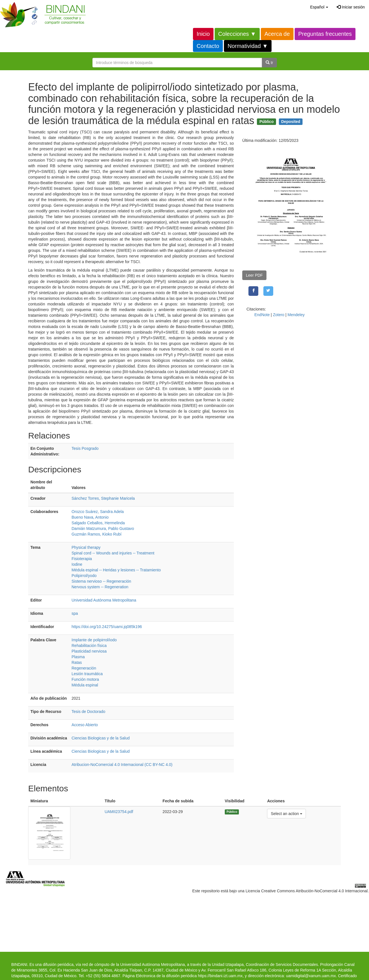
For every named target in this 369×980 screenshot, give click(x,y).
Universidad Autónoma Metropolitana (104, 600)
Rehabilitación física (89, 646)
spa (75, 613)
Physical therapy (86, 547)
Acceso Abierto (85, 725)
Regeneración (84, 668)
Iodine (77, 564)
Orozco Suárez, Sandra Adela (98, 512)
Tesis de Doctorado (88, 712)
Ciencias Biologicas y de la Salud (101, 738)
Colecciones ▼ (237, 34)
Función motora (85, 679)
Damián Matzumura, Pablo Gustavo (103, 528)
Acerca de (277, 34)
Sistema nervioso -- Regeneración (101, 581)
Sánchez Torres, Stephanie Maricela (103, 498)
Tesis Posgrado (85, 448)
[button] (319, 7)
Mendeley (296, 315)
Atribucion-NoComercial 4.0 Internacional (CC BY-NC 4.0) (122, 765)
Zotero (279, 315)
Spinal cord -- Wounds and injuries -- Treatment (113, 553)
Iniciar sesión (351, 7)
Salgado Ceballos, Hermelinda (98, 523)
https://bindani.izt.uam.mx (220, 976)
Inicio (203, 34)
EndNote (262, 315)
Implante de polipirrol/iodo (94, 640)
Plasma (78, 657)
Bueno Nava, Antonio (90, 517)
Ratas (77, 662)
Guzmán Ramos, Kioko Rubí (96, 534)
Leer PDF (254, 275)
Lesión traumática (87, 674)
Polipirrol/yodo (84, 576)
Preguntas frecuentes (325, 34)
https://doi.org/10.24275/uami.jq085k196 (107, 627)
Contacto (208, 46)
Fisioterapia (82, 559)
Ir (269, 63)
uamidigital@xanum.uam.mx (311, 976)
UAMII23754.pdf (119, 812)
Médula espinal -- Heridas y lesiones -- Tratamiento (116, 570)
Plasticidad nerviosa (89, 651)
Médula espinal (85, 685)
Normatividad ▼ (248, 46)
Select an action (286, 813)
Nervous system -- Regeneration (100, 587)
